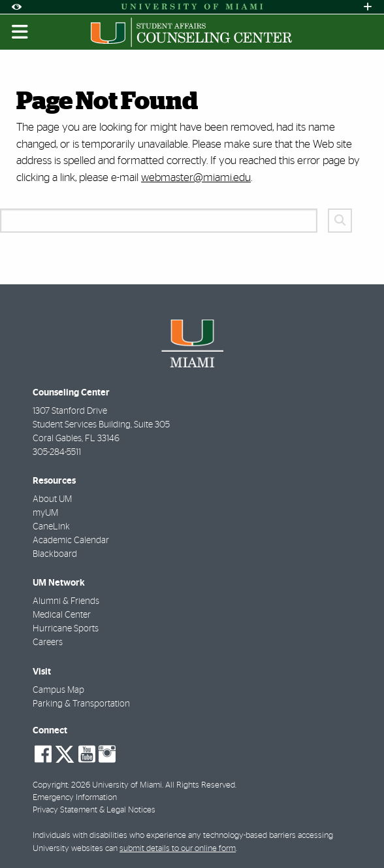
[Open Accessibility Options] (16, 7)
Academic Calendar (71, 541)
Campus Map (58, 690)
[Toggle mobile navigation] (20, 32)
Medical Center (62, 615)
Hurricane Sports (66, 629)
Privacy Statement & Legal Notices (94, 810)
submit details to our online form (178, 849)
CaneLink (51, 527)
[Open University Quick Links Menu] (368, 7)
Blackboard (55, 554)
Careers (48, 643)
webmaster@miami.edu (196, 177)
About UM (52, 499)
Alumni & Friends (66, 601)
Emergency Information (75, 798)
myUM (45, 513)
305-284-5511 (57, 452)
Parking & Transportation (81, 704)
